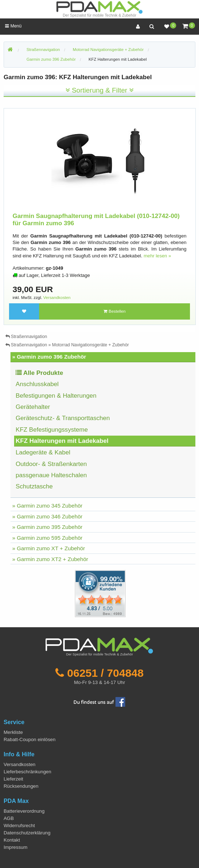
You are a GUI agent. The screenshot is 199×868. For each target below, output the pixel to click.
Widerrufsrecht (19, 826)
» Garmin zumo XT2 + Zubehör (50, 559)
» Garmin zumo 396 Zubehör (49, 357)
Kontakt (12, 840)
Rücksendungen (21, 786)
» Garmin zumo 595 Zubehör (47, 538)
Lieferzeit (13, 779)
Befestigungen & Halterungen (56, 396)
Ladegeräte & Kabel (43, 452)
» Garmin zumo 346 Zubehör (47, 516)
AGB (9, 818)
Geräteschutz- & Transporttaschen (63, 418)
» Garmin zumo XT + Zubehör (49, 548)
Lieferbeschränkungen (27, 772)
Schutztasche (34, 486)
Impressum (16, 847)
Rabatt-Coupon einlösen (29, 739)
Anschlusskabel (37, 384)
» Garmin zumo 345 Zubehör (47, 506)
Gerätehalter (33, 407)
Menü (13, 26)
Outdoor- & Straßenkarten (51, 464)
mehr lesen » (157, 256)
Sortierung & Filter (99, 90)
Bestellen (115, 311)
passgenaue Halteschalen (51, 475)
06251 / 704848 (105, 673)
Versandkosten (57, 298)
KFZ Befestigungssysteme (52, 430)
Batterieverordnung (24, 811)
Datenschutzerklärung (27, 833)
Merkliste (13, 732)
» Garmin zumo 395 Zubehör (47, 527)
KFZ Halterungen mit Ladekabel (118, 59)
